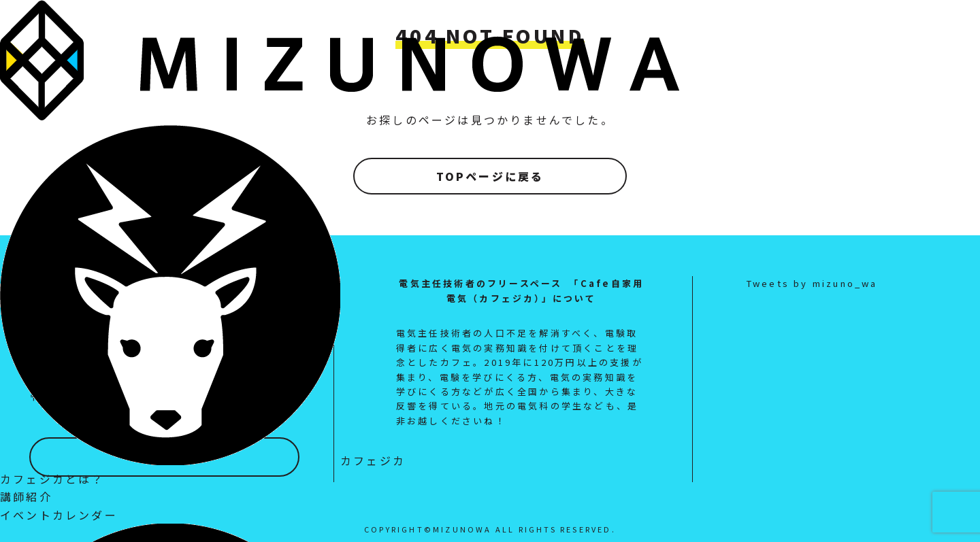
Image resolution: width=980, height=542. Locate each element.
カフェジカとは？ (52, 479)
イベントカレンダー (59, 515)
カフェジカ (203, 460)
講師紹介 (26, 496)
